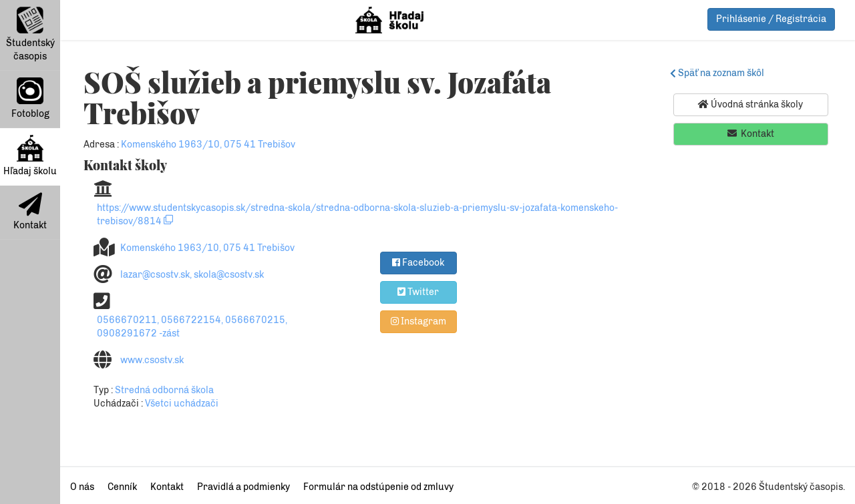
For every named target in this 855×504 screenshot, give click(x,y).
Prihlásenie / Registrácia (771, 19)
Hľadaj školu (30, 156)
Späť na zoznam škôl (719, 73)
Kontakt (30, 212)
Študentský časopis (30, 34)
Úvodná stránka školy (750, 104)
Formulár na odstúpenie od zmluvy (378, 487)
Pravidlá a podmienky (243, 487)
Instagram (418, 321)
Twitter (418, 292)
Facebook (418, 262)
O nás (82, 487)
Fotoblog (30, 98)
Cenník (122, 487)
